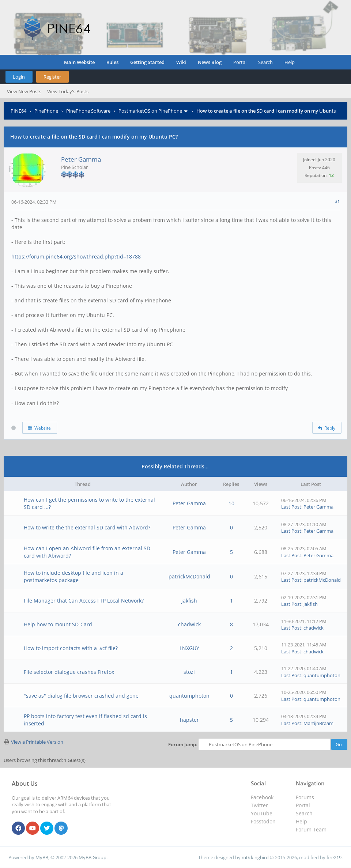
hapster (189, 720)
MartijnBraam (318, 723)
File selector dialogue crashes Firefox (69, 672)
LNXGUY (189, 648)
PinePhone (46, 111)
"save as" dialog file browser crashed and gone (81, 696)
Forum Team (311, 829)
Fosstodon (263, 821)
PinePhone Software (88, 111)
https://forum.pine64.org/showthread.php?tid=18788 (76, 256)
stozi (189, 672)
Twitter (259, 805)
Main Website (79, 62)
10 (231, 503)
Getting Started (147, 62)
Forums (305, 797)
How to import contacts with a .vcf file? (71, 648)
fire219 (334, 857)
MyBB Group (93, 857)
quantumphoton (322, 675)
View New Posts (24, 91)
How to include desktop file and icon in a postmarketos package (73, 576)
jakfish (189, 601)
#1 (337, 201)
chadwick (189, 624)
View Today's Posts (68, 91)
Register (52, 77)
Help (290, 62)
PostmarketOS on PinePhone (150, 111)
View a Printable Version (37, 742)
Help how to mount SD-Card (58, 624)
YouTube (262, 813)
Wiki (181, 62)
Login (19, 77)
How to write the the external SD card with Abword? (87, 527)
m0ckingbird (255, 857)
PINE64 (18, 111)
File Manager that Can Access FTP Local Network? (84, 601)
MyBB (42, 857)
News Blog (210, 62)
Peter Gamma (81, 159)
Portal (240, 62)
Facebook (262, 797)
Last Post (291, 507)
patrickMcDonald (189, 576)
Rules (112, 62)
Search (265, 62)
